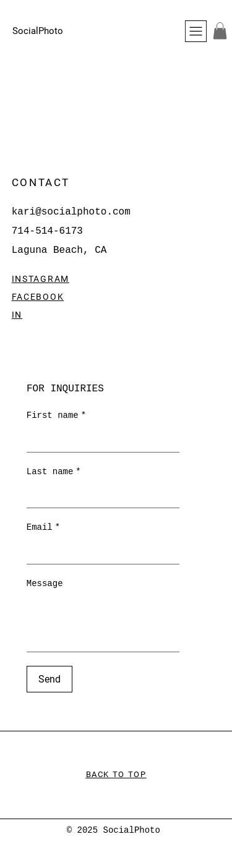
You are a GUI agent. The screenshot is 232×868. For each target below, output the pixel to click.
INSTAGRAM (41, 279)
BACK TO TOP (116, 774)
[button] (220, 31)
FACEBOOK (38, 297)
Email (43, 528)
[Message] (103, 623)
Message (45, 584)
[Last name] (100, 495)
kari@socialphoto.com (71, 212)
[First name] (100, 440)
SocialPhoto (38, 31)
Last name (54, 472)
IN (17, 315)
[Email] (100, 551)
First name (56, 416)
